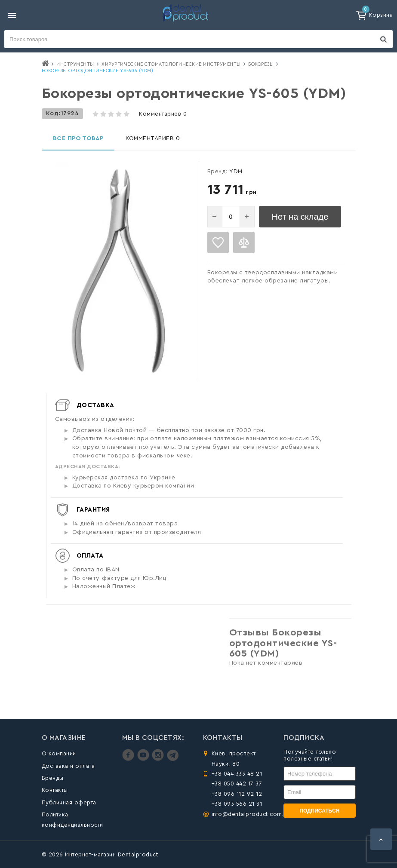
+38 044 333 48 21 (237, 774)
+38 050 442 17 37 (237, 784)
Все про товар (78, 138)
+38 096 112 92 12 (237, 794)
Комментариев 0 (163, 114)
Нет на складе (300, 217)
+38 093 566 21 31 (237, 804)
